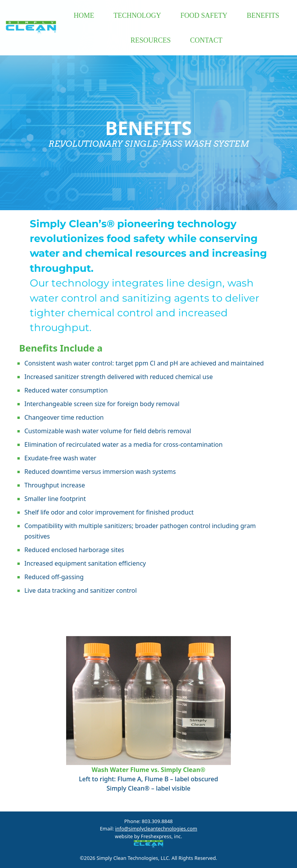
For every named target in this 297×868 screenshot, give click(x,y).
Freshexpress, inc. (161, 836)
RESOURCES (150, 40)
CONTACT (206, 40)
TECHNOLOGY (137, 15)
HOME (84, 15)
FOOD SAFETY (204, 15)
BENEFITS (263, 15)
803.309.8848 (157, 821)
